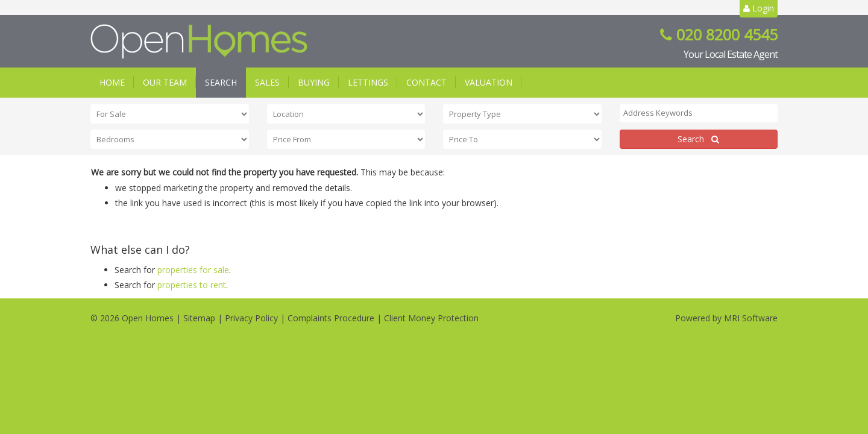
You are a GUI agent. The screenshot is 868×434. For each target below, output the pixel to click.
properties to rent (192, 285)
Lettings (368, 82)
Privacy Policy (251, 318)
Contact (426, 82)
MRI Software (751, 318)
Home (112, 82)
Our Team (165, 82)
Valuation (489, 82)
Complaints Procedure (331, 318)
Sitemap (199, 318)
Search (221, 82)
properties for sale (193, 270)
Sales (267, 82)
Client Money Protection (431, 318)
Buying (314, 82)
